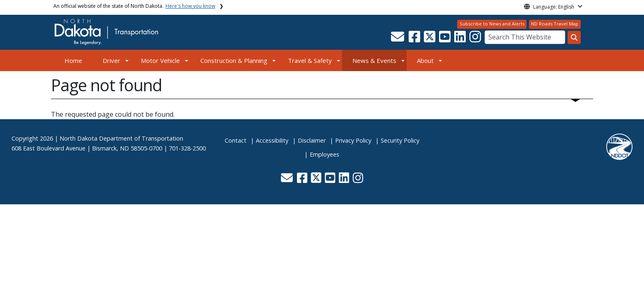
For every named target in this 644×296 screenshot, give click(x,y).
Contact (236, 140)
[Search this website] (574, 37)
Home (73, 60)
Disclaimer (312, 140)
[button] (398, 39)
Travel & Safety (310, 60)
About (425, 60)
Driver (112, 60)
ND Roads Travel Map (555, 24)
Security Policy (400, 140)
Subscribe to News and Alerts (492, 24)
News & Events (374, 60)
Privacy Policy (353, 140)
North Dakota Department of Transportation (121, 138)
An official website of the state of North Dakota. (134, 6)
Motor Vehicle (160, 60)
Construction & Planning (234, 60)
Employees (324, 154)
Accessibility (272, 140)
